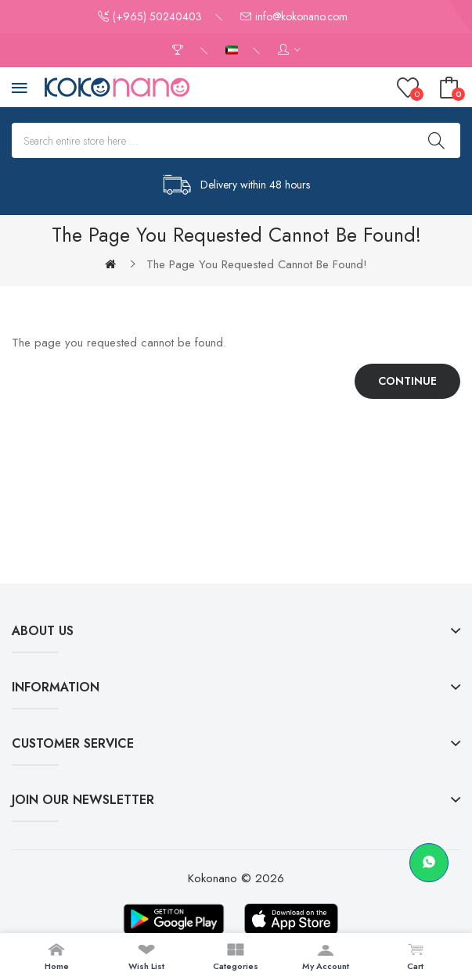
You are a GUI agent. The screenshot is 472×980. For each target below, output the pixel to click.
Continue (407, 381)
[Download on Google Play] (174, 919)
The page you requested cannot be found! (257, 264)
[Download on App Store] (291, 919)
